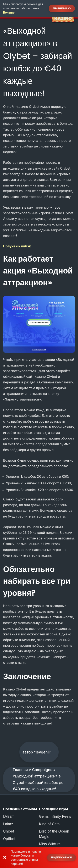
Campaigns (42, 770)
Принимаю (62, 8)
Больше (9, 12)
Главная (20, 770)
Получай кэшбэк (17, 246)
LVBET (9, 816)
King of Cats (49, 824)
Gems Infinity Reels (55, 816)
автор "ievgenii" (37, 752)
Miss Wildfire (50, 844)
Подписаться (61, 857)
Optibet (9, 839)
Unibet (9, 831)
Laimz (8, 824)
